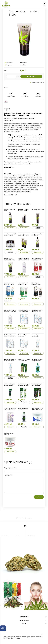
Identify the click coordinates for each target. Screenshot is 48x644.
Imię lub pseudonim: (10, 468)
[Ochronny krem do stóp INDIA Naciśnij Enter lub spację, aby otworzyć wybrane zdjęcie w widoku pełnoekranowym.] (24, 39)
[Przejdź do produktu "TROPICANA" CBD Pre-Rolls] (32, 530)
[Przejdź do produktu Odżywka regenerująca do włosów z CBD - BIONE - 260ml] (19, 530)
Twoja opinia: (8, 475)
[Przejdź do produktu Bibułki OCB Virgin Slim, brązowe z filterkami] (6, 530)
